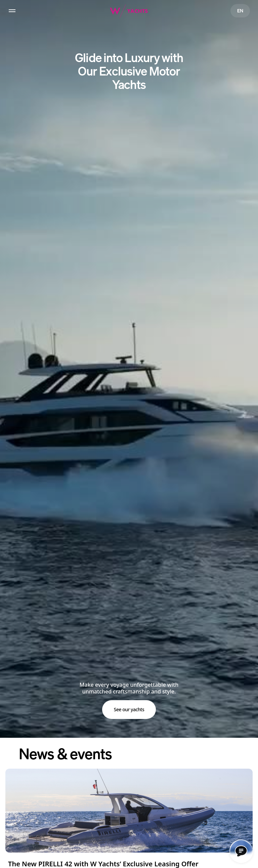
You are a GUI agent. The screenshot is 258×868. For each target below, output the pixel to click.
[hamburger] (12, 11)
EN (240, 11)
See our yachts (129, 709)
